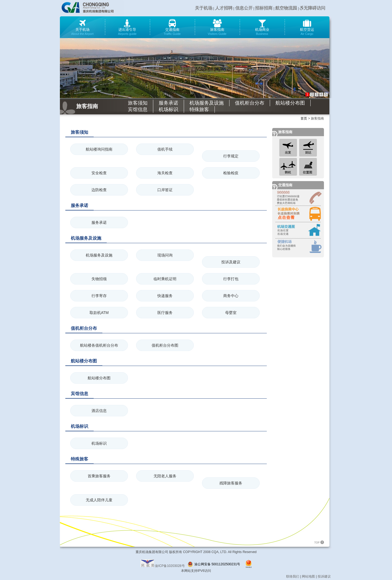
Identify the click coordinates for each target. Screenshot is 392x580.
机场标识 (169, 109)
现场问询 (165, 255)
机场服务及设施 (207, 103)
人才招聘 (224, 8)
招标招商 (264, 8)
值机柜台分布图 (165, 345)
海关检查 (165, 173)
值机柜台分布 (250, 103)
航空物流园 (286, 8)
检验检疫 (231, 173)
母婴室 (231, 313)
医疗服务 (165, 313)
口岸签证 (165, 190)
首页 (304, 118)
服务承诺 (169, 103)
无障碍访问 (313, 8)
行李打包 (231, 279)
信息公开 (244, 8)
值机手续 (165, 149)
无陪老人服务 (165, 476)
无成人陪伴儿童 (99, 500)
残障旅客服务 (231, 483)
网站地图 (308, 576)
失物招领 (99, 279)
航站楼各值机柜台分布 (99, 345)
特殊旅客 (199, 109)
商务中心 (231, 296)
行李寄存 (99, 296)
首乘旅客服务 (99, 476)
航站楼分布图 (290, 103)
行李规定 (231, 156)
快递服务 (165, 296)
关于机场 (204, 8)
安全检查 (99, 173)
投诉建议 (324, 576)
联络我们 (293, 576)
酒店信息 (99, 411)
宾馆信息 (138, 109)
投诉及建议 (231, 262)
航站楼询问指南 (99, 149)
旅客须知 (138, 103)
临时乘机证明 (165, 279)
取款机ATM (99, 313)
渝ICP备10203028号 (170, 566)
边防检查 (99, 190)
